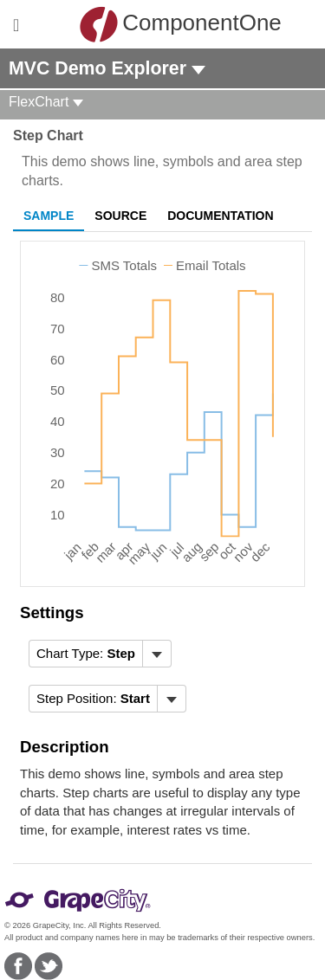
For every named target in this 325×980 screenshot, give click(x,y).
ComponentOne (167, 24)
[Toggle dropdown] (156, 654)
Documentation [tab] (220, 216)
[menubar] (100, 654)
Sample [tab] (49, 216)
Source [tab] (120, 216)
